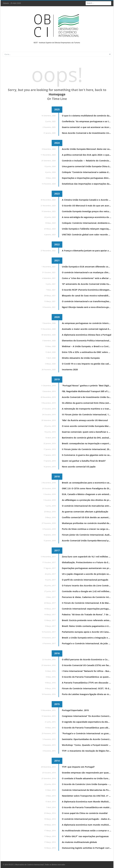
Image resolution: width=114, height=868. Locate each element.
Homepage (57, 94)
